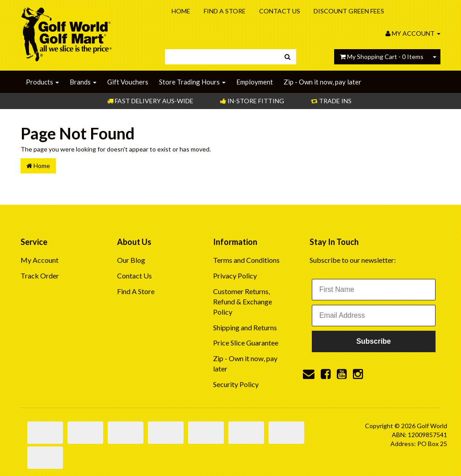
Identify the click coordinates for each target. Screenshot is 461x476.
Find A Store (225, 11)
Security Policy (236, 384)
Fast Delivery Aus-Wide (150, 101)
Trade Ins (331, 101)
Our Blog (131, 260)
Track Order (40, 276)
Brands (83, 82)
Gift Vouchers (128, 82)
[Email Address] (374, 316)
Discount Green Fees (349, 11)
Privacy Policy (235, 276)
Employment (255, 82)
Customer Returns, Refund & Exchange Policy (243, 301)
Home (181, 11)
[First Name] (374, 290)
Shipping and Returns (245, 327)
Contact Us (280, 11)
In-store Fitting (252, 101)
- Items (382, 57)
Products (42, 82)
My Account (40, 260)
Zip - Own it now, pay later (323, 82)
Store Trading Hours (192, 82)
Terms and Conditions (246, 260)
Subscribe (374, 341)
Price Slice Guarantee (246, 343)
